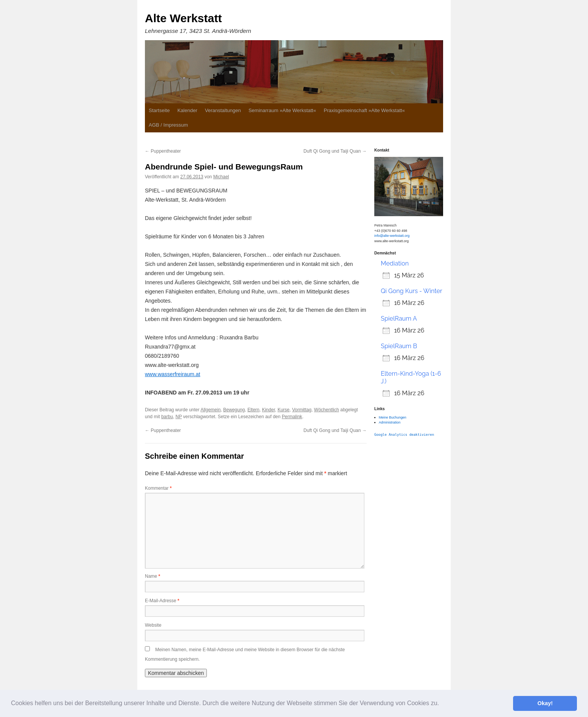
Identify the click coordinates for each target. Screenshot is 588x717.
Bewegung (234, 410)
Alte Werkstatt (183, 18)
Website (153, 625)
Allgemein (210, 410)
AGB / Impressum (168, 125)
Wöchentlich (326, 410)
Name (153, 576)
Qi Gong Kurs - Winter (412, 291)
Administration (390, 422)
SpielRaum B (399, 346)
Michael (221, 177)
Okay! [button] (545, 703)
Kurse (283, 410)
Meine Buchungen (393, 417)
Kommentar (158, 488)
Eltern (253, 410)
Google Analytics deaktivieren (404, 435)
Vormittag (302, 410)
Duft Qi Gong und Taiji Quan (335, 151)
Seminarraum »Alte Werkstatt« (282, 110)
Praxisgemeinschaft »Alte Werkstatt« (364, 110)
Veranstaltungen (223, 110)
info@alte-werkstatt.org (392, 236)
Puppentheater (163, 151)
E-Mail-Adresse (162, 601)
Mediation (395, 263)
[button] (442, 704)
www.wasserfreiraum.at (173, 374)
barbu (167, 417)
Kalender (187, 110)
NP (179, 417)
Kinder (268, 410)
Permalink (292, 417)
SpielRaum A (399, 319)
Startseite (159, 110)
